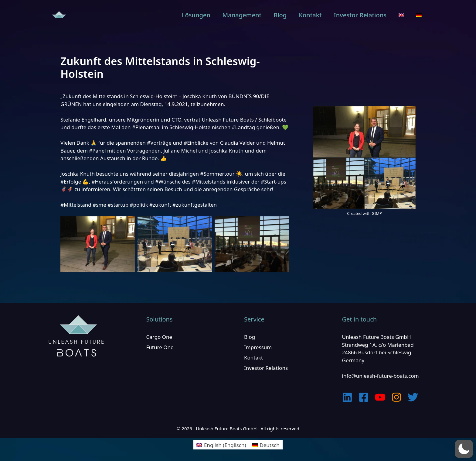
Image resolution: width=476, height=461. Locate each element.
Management (242, 15)
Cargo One (159, 337)
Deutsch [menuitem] (269, 445)
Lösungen (196, 15)
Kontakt (310, 15)
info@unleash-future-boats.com (381, 376)
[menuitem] (401, 15)
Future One (160, 347)
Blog (280, 15)
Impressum (258, 347)
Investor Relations (360, 15)
